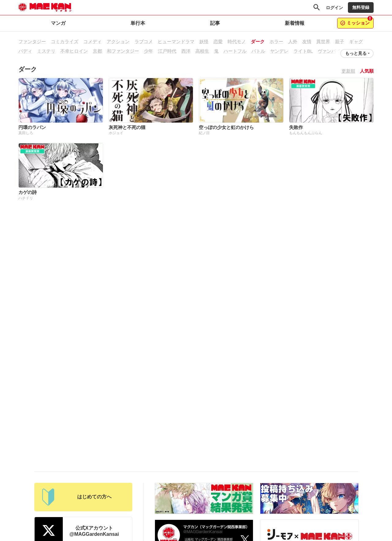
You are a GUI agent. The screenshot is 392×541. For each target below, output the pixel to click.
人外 (293, 42)
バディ (25, 51)
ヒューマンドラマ (176, 42)
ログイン (334, 8)
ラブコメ (144, 42)
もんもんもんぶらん (306, 133)
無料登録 (361, 7)
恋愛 (218, 42)
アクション (118, 42)
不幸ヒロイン (74, 51)
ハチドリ (26, 198)
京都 (97, 51)
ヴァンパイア (331, 51)
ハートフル (235, 51)
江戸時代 (167, 51)
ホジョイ (116, 133)
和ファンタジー (123, 51)
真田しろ (26, 133)
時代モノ (237, 42)
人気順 (367, 71)
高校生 (202, 51)
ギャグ (356, 42)
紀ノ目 (204, 133)
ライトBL (303, 51)
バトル (258, 51)
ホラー (276, 42)
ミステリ (46, 51)
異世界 (323, 42)
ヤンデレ (279, 51)
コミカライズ (65, 42)
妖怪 (204, 42)
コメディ (92, 42)
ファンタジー (32, 42)
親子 (340, 42)
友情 (307, 42)
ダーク (258, 42)
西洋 (186, 51)
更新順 (348, 71)
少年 (149, 51)
